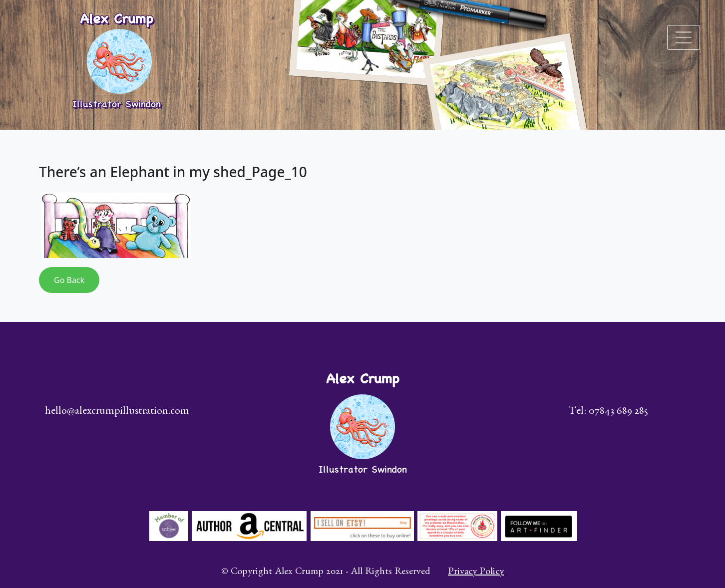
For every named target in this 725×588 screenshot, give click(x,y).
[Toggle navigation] (684, 37)
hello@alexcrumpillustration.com (117, 412)
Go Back (69, 280)
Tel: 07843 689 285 (608, 412)
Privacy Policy (476, 573)
